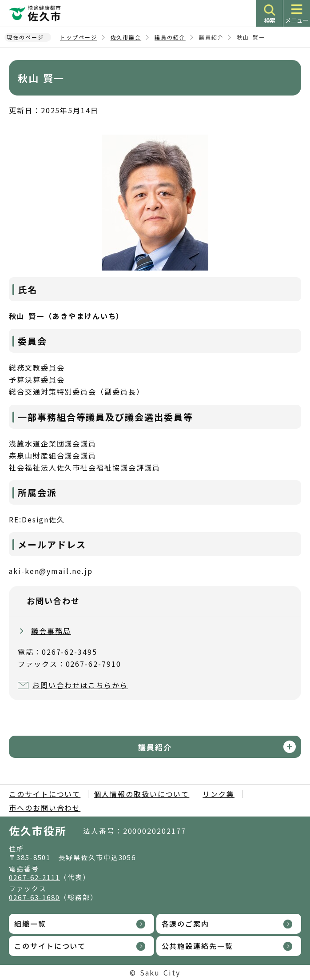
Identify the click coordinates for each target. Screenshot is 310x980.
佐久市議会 (126, 37)
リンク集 (219, 794)
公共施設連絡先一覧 (197, 946)
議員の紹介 (170, 37)
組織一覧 (30, 924)
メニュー (297, 20)
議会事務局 (51, 631)
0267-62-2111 (34, 877)
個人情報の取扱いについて (141, 794)
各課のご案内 (186, 924)
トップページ (79, 37)
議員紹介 (155, 747)
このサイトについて (45, 794)
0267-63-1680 (34, 897)
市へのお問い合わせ (45, 808)
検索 (270, 20)
